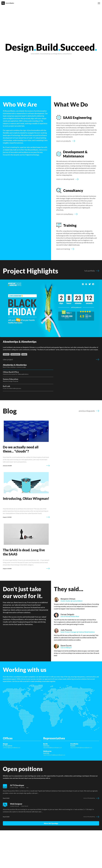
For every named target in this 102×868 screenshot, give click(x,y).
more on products (64, 141)
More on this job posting (89, 785)
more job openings (51, 810)
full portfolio (90, 271)
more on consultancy (65, 214)
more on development (65, 179)
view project (8, 360)
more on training (63, 249)
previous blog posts (87, 397)
